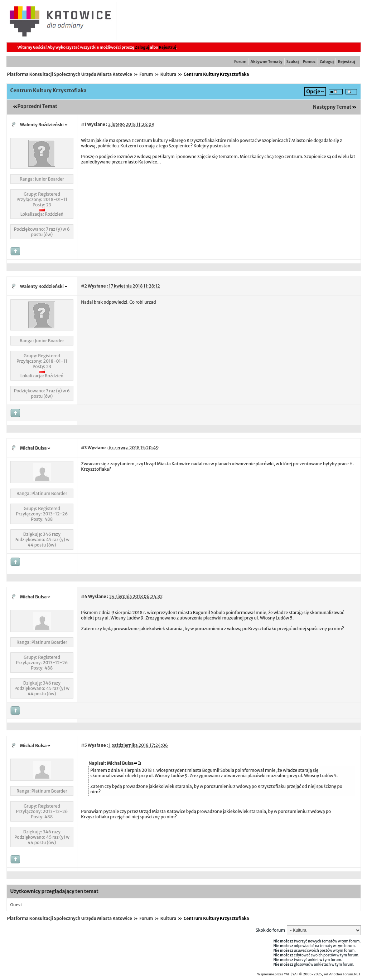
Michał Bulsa (33, 448)
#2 (84, 286)
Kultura (168, 74)
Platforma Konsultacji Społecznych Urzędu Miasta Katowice (70, 74)
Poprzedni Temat (37, 106)
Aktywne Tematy (266, 62)
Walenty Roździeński (42, 125)
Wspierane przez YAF (274, 974)
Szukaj (293, 62)
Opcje (313, 92)
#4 (84, 596)
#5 (84, 745)
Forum (240, 62)
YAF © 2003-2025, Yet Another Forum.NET (327, 974)
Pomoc (309, 62)
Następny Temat (332, 107)
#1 (84, 124)
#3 (84, 448)
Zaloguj (142, 47)
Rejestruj (168, 47)
